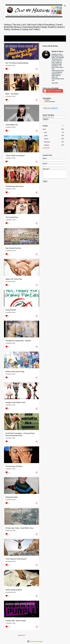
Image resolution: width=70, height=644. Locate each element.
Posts (47, 100)
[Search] (65, 6)
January (47, 145)
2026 (44, 129)
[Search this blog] (54, 117)
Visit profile (55, 83)
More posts (22, 635)
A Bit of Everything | (47, 25)
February (47, 142)
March (46, 139)
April (46, 136)
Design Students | (49, 27)
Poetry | (8, 29)
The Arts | (17, 25)
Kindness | (16, 29)
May (45, 132)
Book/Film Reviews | (13, 27)
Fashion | (8, 25)
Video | (37, 29)
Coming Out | (28, 29)
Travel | (59, 25)
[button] (37, 69)
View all (8, 40)
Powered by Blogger (35, 641)
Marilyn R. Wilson (57, 51)
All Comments (50, 102)
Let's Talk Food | (30, 25)
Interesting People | (32, 27)
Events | (61, 27)
